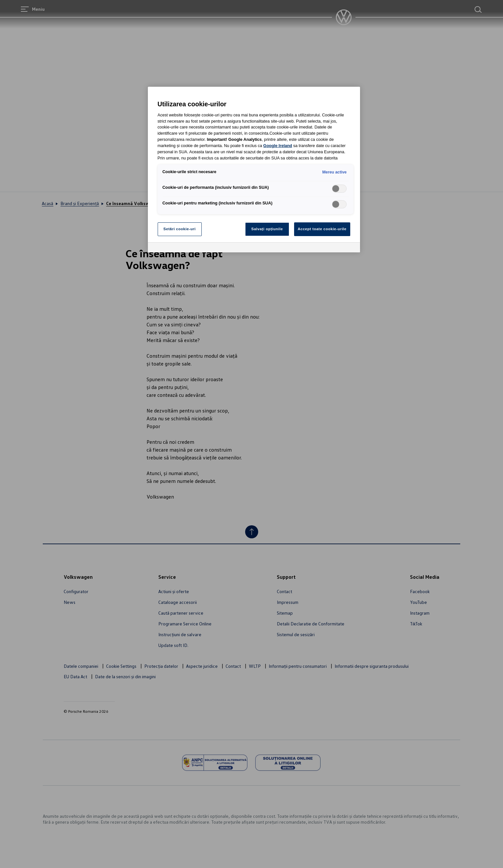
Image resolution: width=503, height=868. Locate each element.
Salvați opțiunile (267, 229)
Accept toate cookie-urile (322, 229)
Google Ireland (278, 146)
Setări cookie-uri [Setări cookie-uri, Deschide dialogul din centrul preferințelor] (180, 229)
